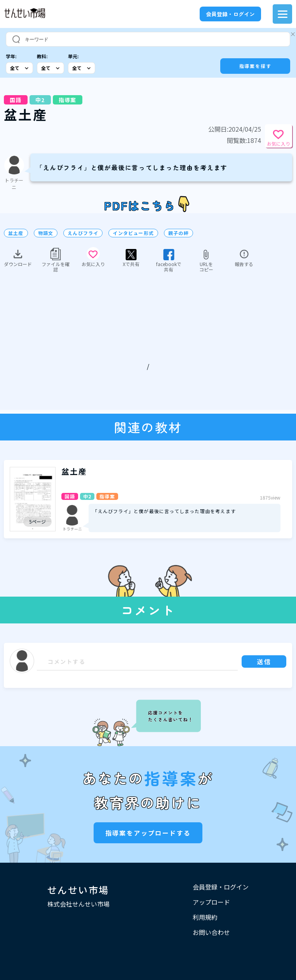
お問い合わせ (211, 932)
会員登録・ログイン (230, 14)
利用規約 (205, 917)
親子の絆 (178, 233)
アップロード (211, 902)
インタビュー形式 (133, 233)
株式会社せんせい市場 (78, 904)
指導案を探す (255, 66)
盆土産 (16, 233)
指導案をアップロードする (148, 833)
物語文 (46, 233)
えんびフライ (83, 233)
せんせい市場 (78, 890)
